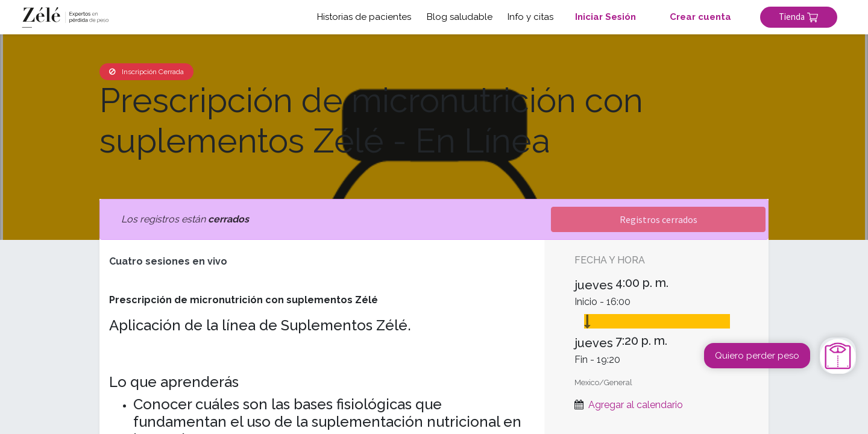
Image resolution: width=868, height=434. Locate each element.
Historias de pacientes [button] (364, 17)
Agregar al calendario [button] (636, 405)
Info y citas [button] (530, 17)
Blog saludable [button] (460, 17)
